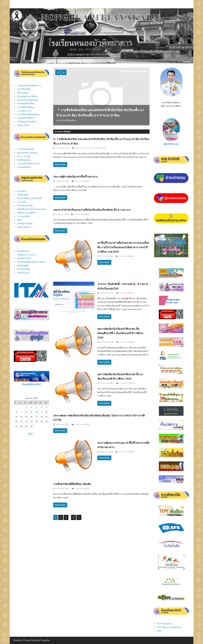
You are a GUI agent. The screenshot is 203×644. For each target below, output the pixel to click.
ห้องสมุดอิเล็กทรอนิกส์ (31, 384)
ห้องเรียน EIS (23, 251)
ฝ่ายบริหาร (22, 191)
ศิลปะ (20, 220)
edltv (159, 631)
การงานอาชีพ (23, 216)
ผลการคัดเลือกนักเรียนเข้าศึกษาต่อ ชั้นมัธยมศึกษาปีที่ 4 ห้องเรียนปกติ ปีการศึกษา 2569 (122, 333)
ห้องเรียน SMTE (24, 258)
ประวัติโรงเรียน (24, 89)
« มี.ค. (30, 434)
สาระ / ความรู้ (24, 156)
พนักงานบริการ (24, 227)
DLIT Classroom (164, 624)
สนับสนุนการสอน (25, 224)
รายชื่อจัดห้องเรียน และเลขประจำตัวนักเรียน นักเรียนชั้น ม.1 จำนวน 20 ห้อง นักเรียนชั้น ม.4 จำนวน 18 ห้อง (100, 109)
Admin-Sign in (24, 125)
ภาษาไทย (22, 202)
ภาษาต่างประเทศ (25, 206)
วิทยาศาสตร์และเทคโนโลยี (29, 198)
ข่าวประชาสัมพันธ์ (97, 148)
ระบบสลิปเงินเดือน (25, 107)
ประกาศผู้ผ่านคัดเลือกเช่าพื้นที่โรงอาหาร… (81, 176)
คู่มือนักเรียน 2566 (171, 144)
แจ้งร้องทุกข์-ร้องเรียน (27, 122)
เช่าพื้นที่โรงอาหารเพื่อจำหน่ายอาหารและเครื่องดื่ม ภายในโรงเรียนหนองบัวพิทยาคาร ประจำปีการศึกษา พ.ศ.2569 (122, 247)
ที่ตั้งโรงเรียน (23, 93)
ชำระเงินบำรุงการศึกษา (28, 96)
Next (64, 72)
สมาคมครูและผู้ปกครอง (28, 100)
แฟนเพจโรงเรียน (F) (26, 118)
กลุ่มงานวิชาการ (81, 148)
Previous (58, 72)
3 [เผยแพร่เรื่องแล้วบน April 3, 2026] (37, 407)
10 (146, 71)
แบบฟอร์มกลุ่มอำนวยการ (29, 164)
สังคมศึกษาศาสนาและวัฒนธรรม (32, 209)
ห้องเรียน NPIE (24, 269)
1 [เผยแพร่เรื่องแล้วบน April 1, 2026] (26, 407)
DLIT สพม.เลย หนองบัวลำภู (169, 627)
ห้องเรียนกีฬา (23, 266)
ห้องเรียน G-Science (26, 255)
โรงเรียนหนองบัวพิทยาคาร (29, 86)
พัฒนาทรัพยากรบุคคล (27, 153)
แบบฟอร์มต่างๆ (24, 167)
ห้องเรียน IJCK (23, 273)
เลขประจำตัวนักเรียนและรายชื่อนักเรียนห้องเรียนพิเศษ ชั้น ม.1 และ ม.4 (99, 209)
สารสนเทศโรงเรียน (26, 103)
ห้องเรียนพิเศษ (24, 160)
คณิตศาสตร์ (23, 195)
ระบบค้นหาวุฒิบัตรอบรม (28, 114)
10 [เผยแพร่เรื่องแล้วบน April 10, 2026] (37, 412)
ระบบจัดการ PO (24, 111)
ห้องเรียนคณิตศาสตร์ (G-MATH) (31, 262)
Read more (60, 165)
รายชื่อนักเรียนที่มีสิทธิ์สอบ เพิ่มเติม (76, 484)
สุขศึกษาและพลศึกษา (27, 213)
